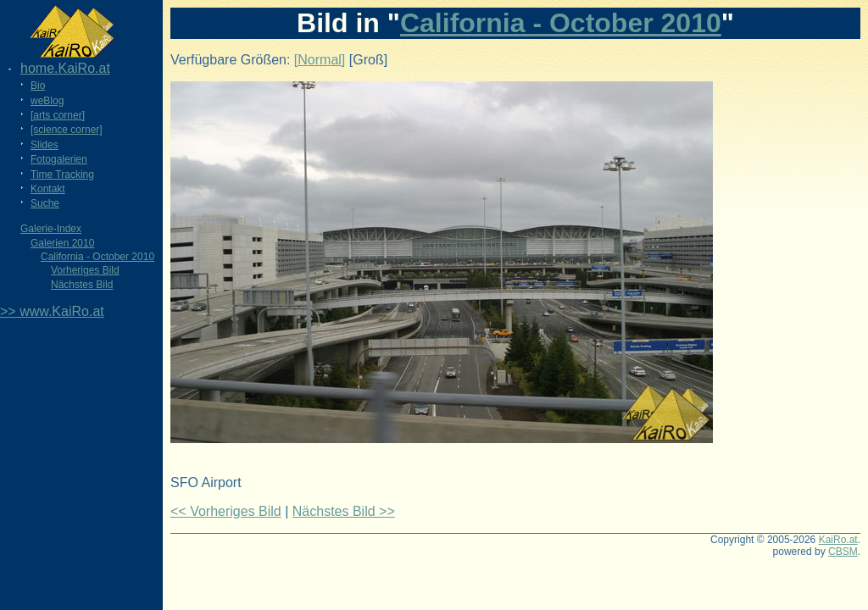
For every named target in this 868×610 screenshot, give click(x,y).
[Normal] (320, 60)
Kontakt (48, 189)
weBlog (47, 101)
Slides (45, 145)
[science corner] (67, 130)
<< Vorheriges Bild (226, 511)
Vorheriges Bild (85, 270)
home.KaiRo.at (65, 68)
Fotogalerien (59, 159)
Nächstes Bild (82, 285)
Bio (38, 86)
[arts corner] (58, 115)
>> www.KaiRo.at (52, 311)
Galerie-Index (51, 229)
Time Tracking (62, 175)
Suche (45, 203)
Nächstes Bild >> (344, 511)
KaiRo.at (838, 540)
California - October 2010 (97, 257)
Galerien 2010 (62, 243)
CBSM (843, 552)
